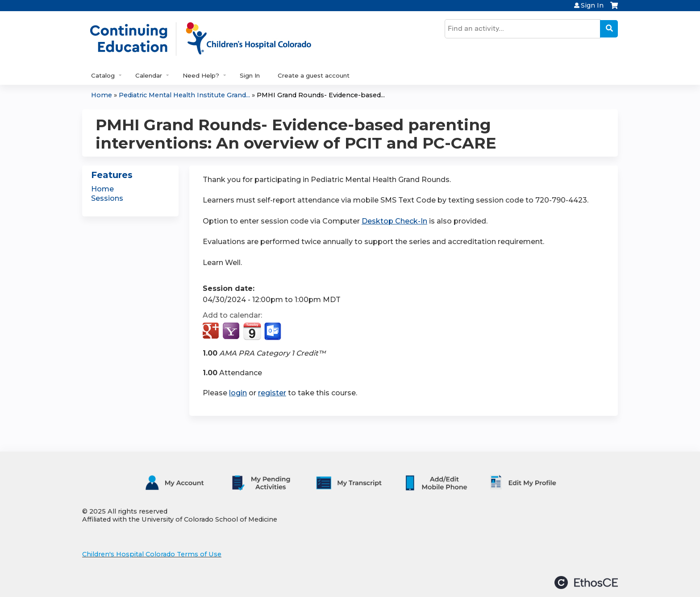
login (238, 393)
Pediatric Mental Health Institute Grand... (184, 95)
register (272, 393)
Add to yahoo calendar (232, 332)
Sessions (107, 198)
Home (102, 95)
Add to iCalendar (252, 331)
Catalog (103, 75)
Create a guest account (314, 75)
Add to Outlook (273, 332)
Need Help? (201, 75)
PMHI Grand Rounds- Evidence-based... (321, 95)
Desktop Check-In (394, 221)
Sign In (592, 5)
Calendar (149, 75)
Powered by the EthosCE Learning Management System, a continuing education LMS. (586, 582)
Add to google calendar (212, 332)
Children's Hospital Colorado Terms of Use (152, 554)
